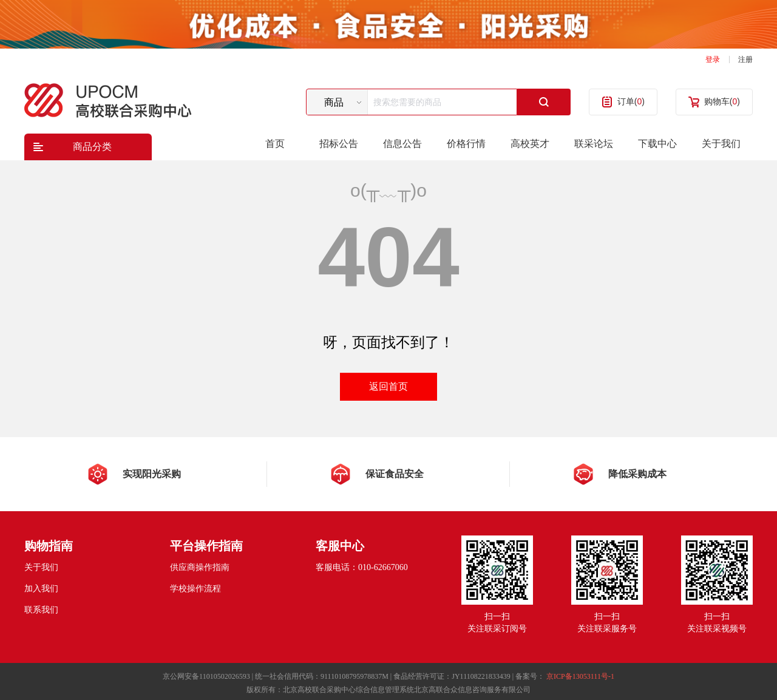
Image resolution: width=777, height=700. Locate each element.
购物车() (722, 101)
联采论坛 (594, 144)
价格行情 (466, 144)
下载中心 (657, 144)
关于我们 (721, 144)
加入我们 (41, 589)
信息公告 (402, 144)
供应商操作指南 (200, 567)
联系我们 (41, 610)
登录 (713, 59)
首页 (275, 144)
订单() (631, 101)
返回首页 (388, 386)
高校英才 (530, 144)
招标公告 (339, 144)
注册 (745, 59)
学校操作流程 (195, 589)
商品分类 (92, 147)
